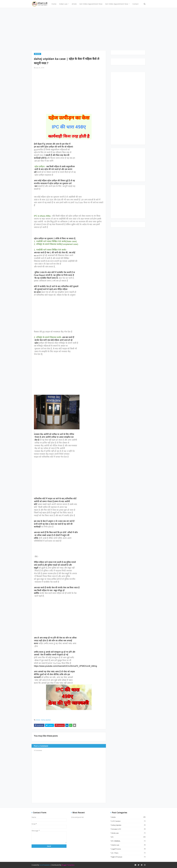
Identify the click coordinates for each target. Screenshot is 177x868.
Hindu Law (128, 833)
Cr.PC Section (128, 821)
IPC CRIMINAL (128, 841)
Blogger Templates (68, 865)
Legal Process (128, 849)
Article (38, 720)
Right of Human (128, 857)
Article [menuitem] (74, 4)
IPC (128, 837)
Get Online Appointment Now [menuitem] (91, 4)
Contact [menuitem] (135, 4)
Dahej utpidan (46, 720)
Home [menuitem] (54, 4)
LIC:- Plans (128, 853)
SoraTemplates (45, 865)
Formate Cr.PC (128, 829)
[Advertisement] (88, 30)
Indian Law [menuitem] (63, 4)
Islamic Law (128, 845)
